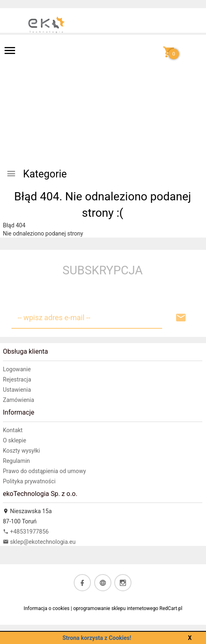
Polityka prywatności (29, 481)
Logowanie (17, 369)
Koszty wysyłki (22, 451)
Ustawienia (17, 390)
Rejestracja (17, 379)
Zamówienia (18, 400)
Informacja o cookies (47, 608)
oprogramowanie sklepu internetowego (116, 608)
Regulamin (16, 461)
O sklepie (15, 440)
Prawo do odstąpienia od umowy (44, 471)
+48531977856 (26, 532)
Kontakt (13, 430)
